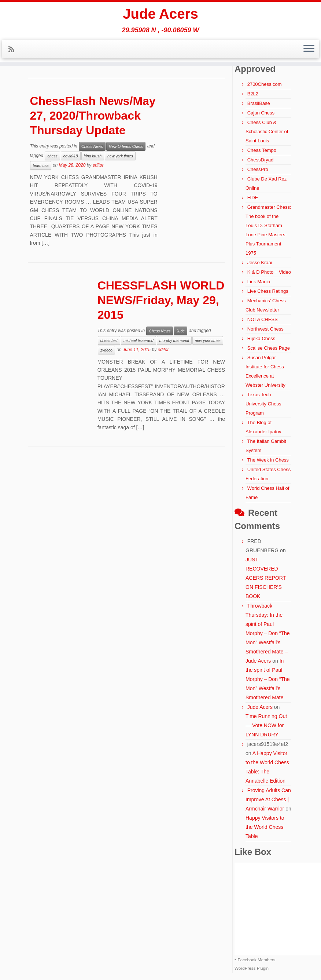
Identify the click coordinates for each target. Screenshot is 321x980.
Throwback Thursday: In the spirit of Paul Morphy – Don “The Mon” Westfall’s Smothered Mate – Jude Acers (268, 633)
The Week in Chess (268, 460)
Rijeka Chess (261, 338)
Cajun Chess (261, 113)
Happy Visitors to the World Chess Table (265, 827)
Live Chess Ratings (268, 291)
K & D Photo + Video (269, 272)
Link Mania (259, 282)
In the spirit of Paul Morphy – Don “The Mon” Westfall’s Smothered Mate (268, 679)
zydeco (106, 350)
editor (98, 165)
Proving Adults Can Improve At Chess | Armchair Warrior (268, 799)
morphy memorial (174, 340)
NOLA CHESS (263, 319)
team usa (40, 165)
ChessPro (258, 169)
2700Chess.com (265, 84)
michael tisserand (139, 340)
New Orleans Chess (126, 146)
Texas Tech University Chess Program (263, 404)
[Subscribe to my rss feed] (14, 51)
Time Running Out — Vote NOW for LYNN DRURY (266, 725)
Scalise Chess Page (269, 348)
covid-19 (71, 156)
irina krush (93, 156)
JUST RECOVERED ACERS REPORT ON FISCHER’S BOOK (266, 578)
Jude (180, 331)
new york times (120, 156)
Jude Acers (160, 15)
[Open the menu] (309, 50)
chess (52, 156)
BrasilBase (259, 103)
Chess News (92, 146)
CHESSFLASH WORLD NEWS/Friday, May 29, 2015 (161, 300)
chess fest (109, 340)
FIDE (253, 198)
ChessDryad (261, 160)
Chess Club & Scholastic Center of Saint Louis (267, 132)
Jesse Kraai (260, 263)
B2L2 (253, 94)
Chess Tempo (262, 150)
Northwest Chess (265, 329)
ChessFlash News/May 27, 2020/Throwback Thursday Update (93, 116)
